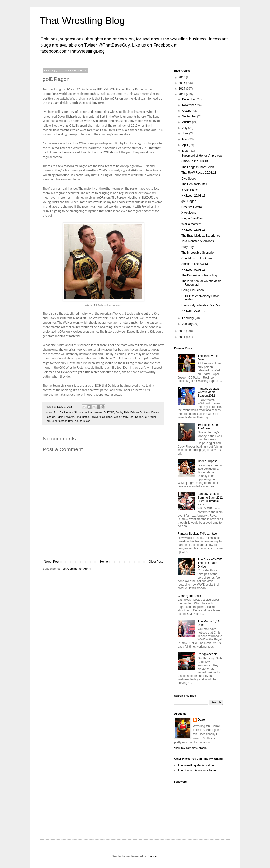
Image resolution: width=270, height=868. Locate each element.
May (185, 139)
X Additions (189, 213)
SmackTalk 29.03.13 (195, 161)
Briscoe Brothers (140, 412)
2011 (182, 337)
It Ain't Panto (190, 190)
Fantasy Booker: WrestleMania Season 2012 (208, 392)
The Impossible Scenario (197, 253)
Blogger (152, 856)
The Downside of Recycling (199, 275)
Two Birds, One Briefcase (208, 427)
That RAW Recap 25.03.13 (199, 173)
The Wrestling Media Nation (196, 765)
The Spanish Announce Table (197, 770)
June (186, 133)
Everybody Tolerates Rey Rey (201, 305)
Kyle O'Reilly (121, 417)
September (190, 116)
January (188, 324)
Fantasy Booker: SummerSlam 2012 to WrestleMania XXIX (210, 499)
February (188, 318)
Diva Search (189, 179)
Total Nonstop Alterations (198, 241)
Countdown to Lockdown (197, 258)
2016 (182, 77)
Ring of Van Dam (192, 218)
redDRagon (136, 417)
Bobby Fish (122, 412)
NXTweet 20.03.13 (193, 196)
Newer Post (52, 562)
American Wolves (92, 412)
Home (104, 562)
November (189, 105)
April (185, 145)
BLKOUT (109, 412)
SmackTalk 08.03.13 (195, 264)
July (185, 128)
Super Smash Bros (63, 421)
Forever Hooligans (101, 417)
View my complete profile (190, 748)
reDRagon (151, 417)
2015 (182, 83)
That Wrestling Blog (82, 20)
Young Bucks (83, 421)
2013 (182, 94)
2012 (182, 331)
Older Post (156, 562)
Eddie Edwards (66, 417)
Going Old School (193, 290)
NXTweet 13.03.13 (193, 230)
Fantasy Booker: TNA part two (197, 534)
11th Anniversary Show (67, 412)
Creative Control (192, 207)
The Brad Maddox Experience (201, 236)
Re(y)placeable (208, 654)
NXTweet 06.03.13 (193, 270)
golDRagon (189, 201)
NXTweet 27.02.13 (193, 311)
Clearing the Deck (189, 596)
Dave (201, 720)
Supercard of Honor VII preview (202, 156)
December (189, 99)
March (187, 151)
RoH (47, 421)
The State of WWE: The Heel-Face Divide (210, 563)
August (187, 122)
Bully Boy (187, 247)
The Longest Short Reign (198, 167)
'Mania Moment (191, 224)
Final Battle (82, 417)
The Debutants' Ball (194, 184)
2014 (182, 89)
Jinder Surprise (208, 461)
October (188, 111)
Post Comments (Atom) (76, 569)
